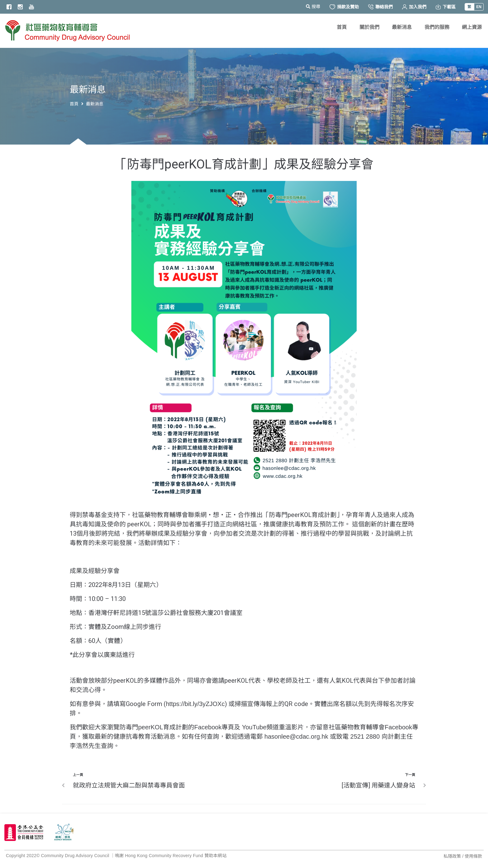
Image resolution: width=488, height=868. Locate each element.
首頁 (74, 104)
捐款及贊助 (344, 7)
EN (479, 7)
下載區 (446, 7)
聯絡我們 (380, 7)
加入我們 (414, 7)
